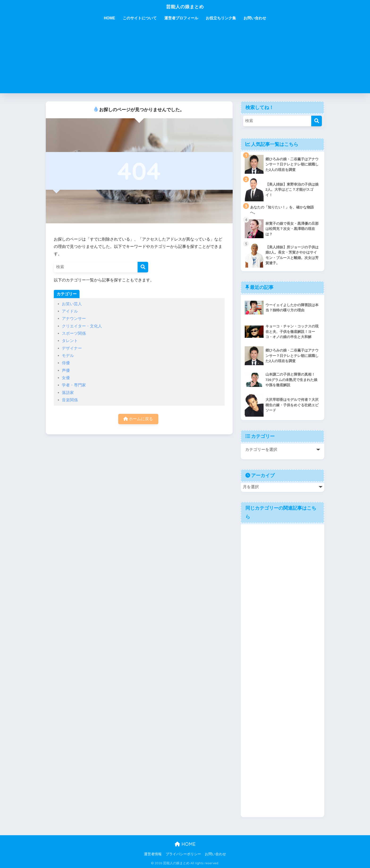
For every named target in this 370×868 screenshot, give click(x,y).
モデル (68, 356)
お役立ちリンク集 (221, 18)
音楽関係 (70, 400)
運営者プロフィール (181, 18)
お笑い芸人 (72, 304)
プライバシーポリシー (183, 854)
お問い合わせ (255, 18)
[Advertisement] (185, 60)
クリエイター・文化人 (82, 326)
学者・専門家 (74, 385)
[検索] (143, 267)
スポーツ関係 (74, 333)
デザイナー (72, 348)
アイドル (70, 311)
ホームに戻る (138, 419)
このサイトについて (140, 18)
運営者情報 (153, 854)
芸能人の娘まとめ (185, 6)
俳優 (66, 363)
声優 (66, 370)
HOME (109, 18)
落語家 (68, 393)
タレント (70, 341)
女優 (66, 378)
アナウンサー (74, 319)
